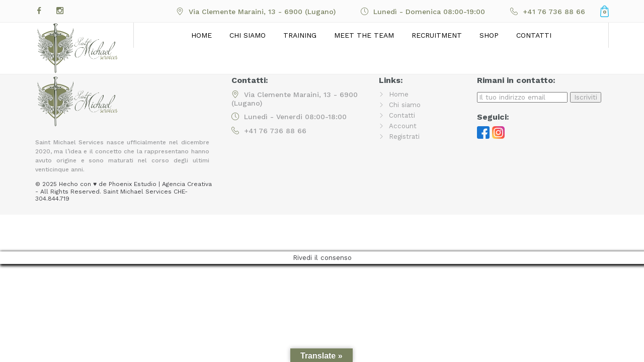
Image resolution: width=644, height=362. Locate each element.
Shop (489, 35)
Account (403, 126)
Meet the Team (364, 35)
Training (300, 35)
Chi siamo (248, 35)
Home (202, 35)
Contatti (534, 35)
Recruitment (437, 35)
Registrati (405, 136)
